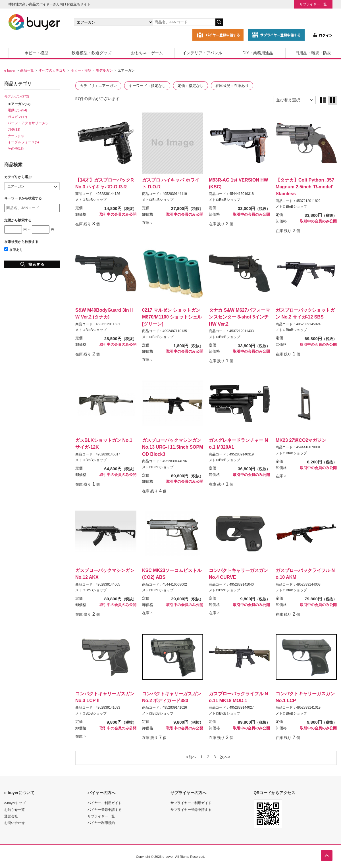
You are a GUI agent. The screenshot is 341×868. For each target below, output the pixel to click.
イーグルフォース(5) (23, 142)
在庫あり (14, 250)
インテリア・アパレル (202, 53)
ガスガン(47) (17, 117)
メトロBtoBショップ (91, 200)
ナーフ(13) (16, 136)
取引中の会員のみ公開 (118, 215)
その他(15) (16, 148)
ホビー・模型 (36, 53)
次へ (224, 757)
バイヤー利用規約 (101, 823)
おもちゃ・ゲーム (147, 53)
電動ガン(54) (17, 110)
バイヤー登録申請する (105, 810)
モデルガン (104, 70)
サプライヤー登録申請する (191, 810)
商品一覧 (27, 70)
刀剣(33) (14, 129)
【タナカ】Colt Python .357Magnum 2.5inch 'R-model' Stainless (305, 187)
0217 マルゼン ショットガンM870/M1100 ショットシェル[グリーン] (172, 317)
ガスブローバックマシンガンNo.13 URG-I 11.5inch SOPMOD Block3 (173, 447)
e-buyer (10, 70)
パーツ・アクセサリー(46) (28, 123)
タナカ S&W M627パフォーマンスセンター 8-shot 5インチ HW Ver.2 (239, 317)
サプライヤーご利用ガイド (191, 803)
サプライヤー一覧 (313, 4)
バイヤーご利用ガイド (105, 803)
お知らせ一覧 (14, 810)
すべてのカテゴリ (52, 70)
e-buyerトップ (15, 803)
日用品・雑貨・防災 (313, 53)
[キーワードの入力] (184, 22)
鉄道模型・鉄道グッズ (92, 53)
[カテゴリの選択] (113, 22)
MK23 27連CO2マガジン (301, 440)
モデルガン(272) (17, 96)
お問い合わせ (14, 823)
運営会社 (11, 816)
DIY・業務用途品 (258, 53)
